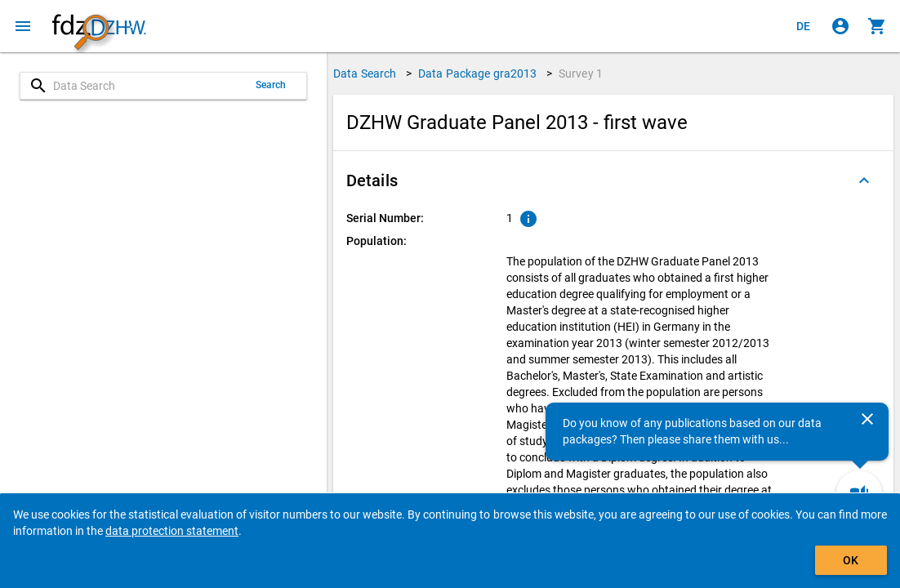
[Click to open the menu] (23, 26)
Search (271, 85)
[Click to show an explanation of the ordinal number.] (528, 219)
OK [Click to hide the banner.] (851, 560)
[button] (613, 180)
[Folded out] (864, 180)
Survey (581, 73)
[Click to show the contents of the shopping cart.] (877, 26)
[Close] (867, 419)
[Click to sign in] (840, 26)
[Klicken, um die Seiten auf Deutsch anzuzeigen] (804, 26)
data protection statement (172, 531)
